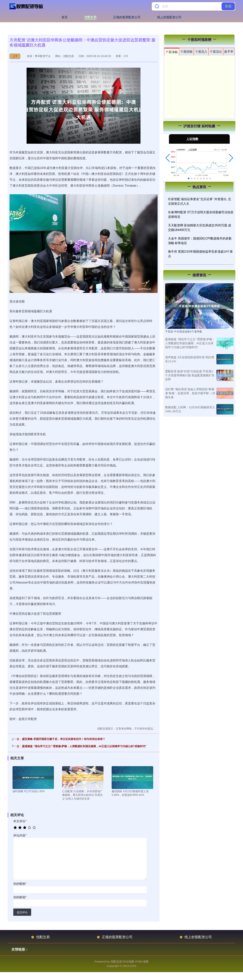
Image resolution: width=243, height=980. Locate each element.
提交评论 (22, 912)
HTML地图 (142, 961)
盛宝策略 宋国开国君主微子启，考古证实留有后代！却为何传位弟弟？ (64, 739)
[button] (168, 158)
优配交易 (90, 17)
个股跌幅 (186, 52)
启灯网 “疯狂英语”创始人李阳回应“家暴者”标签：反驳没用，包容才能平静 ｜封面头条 (190, 393)
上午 (15, 56)
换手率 (229, 52)
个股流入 (201, 52)
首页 (65, 17)
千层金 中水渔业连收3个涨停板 (184, 331)
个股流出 (216, 52)
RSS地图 (128, 961)
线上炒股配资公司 (169, 17)
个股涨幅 (172, 52)
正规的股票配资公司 (127, 17)
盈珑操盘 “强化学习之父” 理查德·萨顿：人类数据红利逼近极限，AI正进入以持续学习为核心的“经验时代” (84, 746)
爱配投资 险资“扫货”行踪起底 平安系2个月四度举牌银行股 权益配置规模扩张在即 (190, 375)
